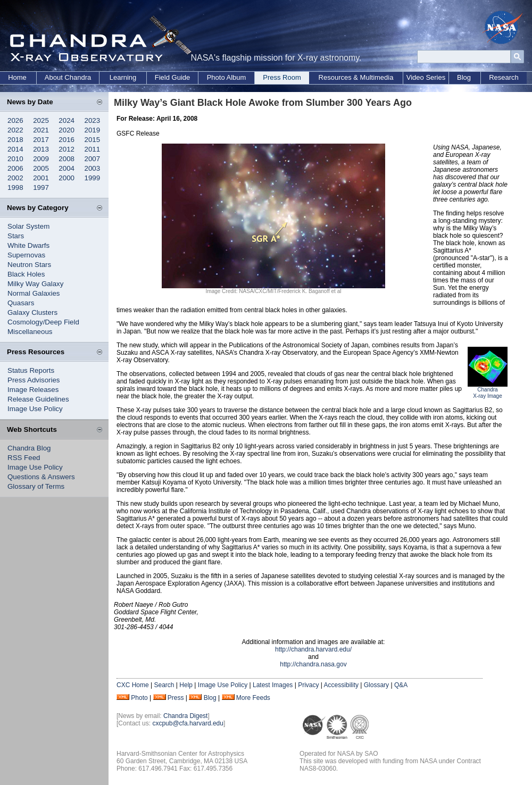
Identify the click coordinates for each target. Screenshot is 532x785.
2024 (66, 120)
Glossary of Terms (36, 486)
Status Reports (31, 370)
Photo (139, 698)
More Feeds (253, 698)
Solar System (28, 226)
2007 (93, 159)
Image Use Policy (35, 409)
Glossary (376, 685)
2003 (93, 168)
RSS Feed (24, 458)
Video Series (426, 77)
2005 (41, 168)
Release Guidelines (38, 399)
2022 (15, 130)
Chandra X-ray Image (487, 393)
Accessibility (341, 685)
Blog (464, 77)
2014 (15, 149)
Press (176, 698)
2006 (15, 168)
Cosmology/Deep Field (43, 322)
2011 (93, 149)
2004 (66, 168)
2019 (93, 130)
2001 (41, 178)
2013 (41, 149)
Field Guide (172, 77)
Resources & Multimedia (356, 77)
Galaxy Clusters (32, 312)
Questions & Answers (41, 477)
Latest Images (273, 685)
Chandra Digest (185, 716)
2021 (41, 130)
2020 (66, 130)
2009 (41, 159)
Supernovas (26, 255)
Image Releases (33, 390)
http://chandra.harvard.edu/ (313, 649)
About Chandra (68, 77)
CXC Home (133, 685)
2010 (15, 159)
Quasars (21, 303)
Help (186, 685)
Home (17, 77)
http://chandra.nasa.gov (313, 664)
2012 (66, 149)
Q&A (401, 685)
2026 (15, 120)
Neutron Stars (29, 265)
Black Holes (26, 274)
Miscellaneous (30, 332)
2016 (66, 140)
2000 (66, 178)
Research (504, 77)
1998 (15, 187)
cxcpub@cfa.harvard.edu (188, 723)
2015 (93, 140)
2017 (41, 140)
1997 (41, 187)
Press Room (282, 77)
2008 (66, 159)
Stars (16, 236)
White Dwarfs (28, 245)
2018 (15, 140)
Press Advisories (34, 380)
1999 (93, 178)
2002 (15, 178)
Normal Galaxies (34, 293)
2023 (93, 120)
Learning (123, 77)
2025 (41, 120)
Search (164, 685)
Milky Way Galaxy (35, 284)
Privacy (308, 685)
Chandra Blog (29, 448)
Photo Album (227, 77)
